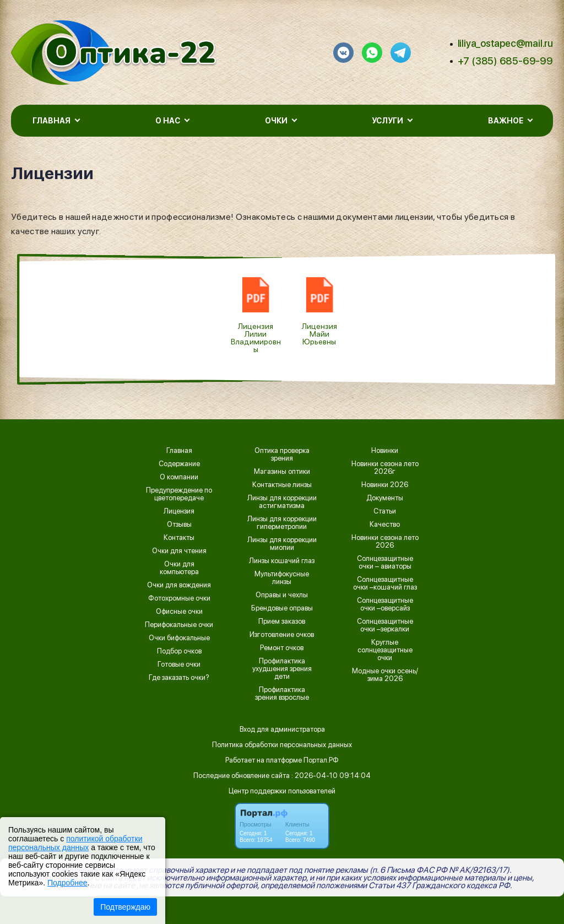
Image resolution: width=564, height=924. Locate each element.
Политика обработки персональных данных (282, 745)
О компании (179, 477)
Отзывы (179, 525)
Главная (179, 451)
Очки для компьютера (179, 568)
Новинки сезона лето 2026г (385, 468)
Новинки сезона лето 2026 (385, 542)
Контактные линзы (282, 485)
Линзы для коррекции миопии (282, 544)
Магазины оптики (282, 472)
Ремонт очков (282, 648)
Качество (385, 525)
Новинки (385, 451)
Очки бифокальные (179, 638)
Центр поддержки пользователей (282, 791)
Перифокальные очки (179, 625)
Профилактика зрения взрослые (282, 694)
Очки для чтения (179, 551)
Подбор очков (179, 651)
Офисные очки (179, 612)
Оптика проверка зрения (282, 455)
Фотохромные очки (179, 598)
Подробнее (67, 883)
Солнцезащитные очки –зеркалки (385, 625)
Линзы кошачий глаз (282, 561)
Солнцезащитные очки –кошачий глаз (385, 583)
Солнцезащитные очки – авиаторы (385, 563)
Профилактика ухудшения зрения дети (282, 669)
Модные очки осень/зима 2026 (385, 675)
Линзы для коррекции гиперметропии (282, 523)
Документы (385, 498)
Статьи (385, 511)
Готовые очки (179, 664)
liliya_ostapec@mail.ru (505, 43)
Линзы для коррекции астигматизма (282, 502)
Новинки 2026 (385, 485)
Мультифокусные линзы (282, 578)
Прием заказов (282, 622)
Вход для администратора (282, 729)
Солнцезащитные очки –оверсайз (385, 604)
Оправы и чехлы (282, 595)
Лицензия (179, 511)
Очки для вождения (179, 585)
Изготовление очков (282, 635)
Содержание (179, 464)
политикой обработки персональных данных (75, 843)
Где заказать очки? (179, 678)
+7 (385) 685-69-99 (505, 61)
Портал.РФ (321, 760)
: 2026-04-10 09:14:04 (331, 776)
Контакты (179, 538)
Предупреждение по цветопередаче (179, 494)
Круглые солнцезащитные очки (385, 650)
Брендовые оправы (282, 608)
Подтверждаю (125, 907)
